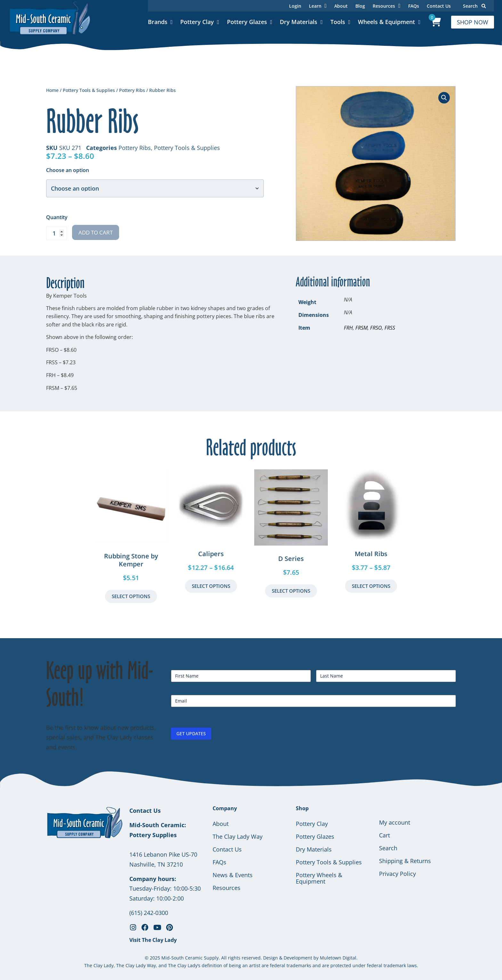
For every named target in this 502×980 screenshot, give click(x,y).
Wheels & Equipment (386, 22)
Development (298, 958)
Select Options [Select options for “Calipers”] (211, 586)
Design (271, 958)
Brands (158, 22)
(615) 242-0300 (149, 913)
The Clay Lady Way (238, 836)
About (341, 6)
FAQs (414, 6)
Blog (360, 6)
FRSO (376, 328)
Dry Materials (299, 22)
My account (395, 822)
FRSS (390, 328)
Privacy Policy (397, 874)
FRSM (361, 328)
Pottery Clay (197, 22)
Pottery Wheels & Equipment (319, 878)
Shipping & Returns (405, 861)
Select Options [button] (131, 596)
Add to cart (96, 232)
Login (295, 6)
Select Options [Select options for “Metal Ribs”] (371, 586)
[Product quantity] (57, 233)
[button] (444, 98)
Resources (227, 888)
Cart (385, 835)
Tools (338, 22)
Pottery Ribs (132, 90)
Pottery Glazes (247, 22)
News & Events (233, 875)
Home (52, 90)
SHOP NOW (473, 22)
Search (474, 6)
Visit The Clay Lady (153, 940)
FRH (348, 328)
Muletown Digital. (338, 958)
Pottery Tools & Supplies (89, 90)
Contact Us (439, 6)
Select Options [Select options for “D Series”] (291, 591)
